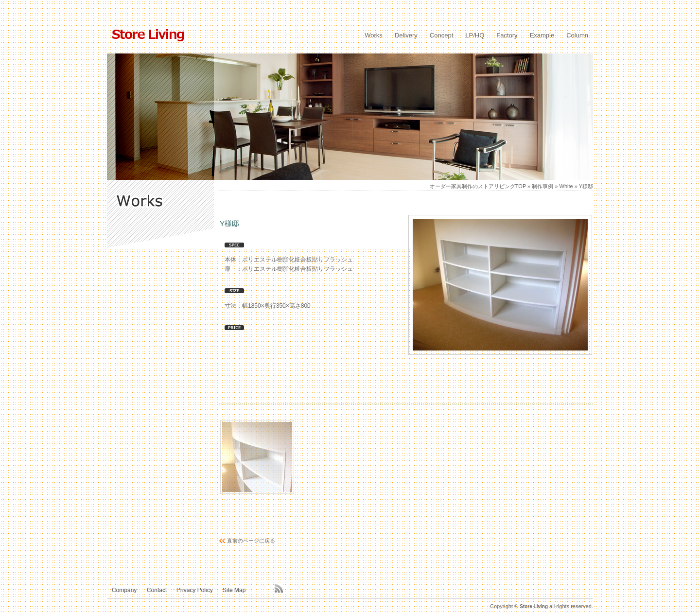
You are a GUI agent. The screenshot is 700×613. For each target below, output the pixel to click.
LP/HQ (475, 35)
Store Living (534, 606)
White (566, 186)
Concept (441, 35)
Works (374, 35)
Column (577, 35)
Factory (507, 35)
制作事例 (542, 186)
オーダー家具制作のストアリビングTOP (478, 186)
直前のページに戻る (251, 541)
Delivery (406, 35)
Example (542, 35)
